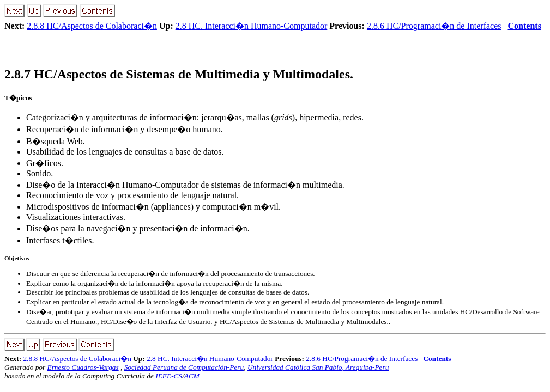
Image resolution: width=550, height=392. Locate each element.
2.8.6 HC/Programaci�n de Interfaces (434, 26)
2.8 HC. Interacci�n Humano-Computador (252, 26)
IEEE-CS (169, 376)
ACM (192, 376)
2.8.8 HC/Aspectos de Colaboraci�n (92, 26)
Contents (525, 26)
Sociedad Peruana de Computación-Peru (184, 367)
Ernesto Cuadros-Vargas (83, 367)
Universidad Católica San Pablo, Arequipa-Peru (318, 367)
